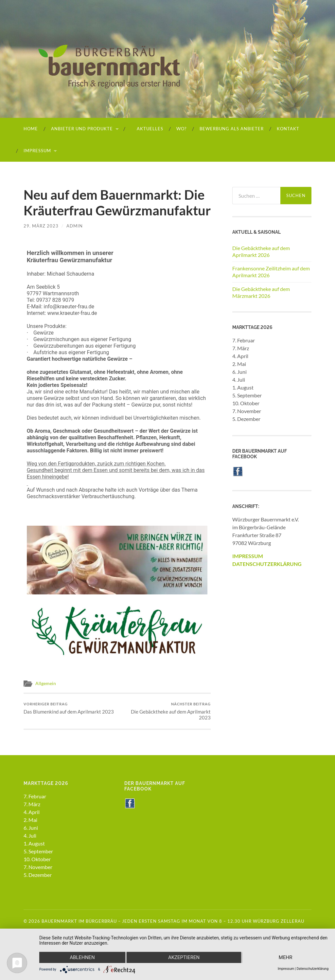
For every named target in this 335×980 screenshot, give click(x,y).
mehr (286, 957)
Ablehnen (82, 957)
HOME (31, 129)
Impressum (37, 151)
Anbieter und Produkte (82, 129)
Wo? (181, 129)
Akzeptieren (184, 957)
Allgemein (46, 683)
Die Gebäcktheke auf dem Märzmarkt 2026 (261, 292)
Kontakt (288, 129)
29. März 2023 (41, 226)
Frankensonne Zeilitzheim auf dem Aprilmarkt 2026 (271, 272)
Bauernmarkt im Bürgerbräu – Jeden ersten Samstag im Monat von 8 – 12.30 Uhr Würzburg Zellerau (173, 921)
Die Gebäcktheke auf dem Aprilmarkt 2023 (165, 711)
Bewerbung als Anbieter (232, 129)
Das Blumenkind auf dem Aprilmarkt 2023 (69, 708)
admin (75, 226)
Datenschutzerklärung (313, 969)
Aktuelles (147, 129)
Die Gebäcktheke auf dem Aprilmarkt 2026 (261, 251)
